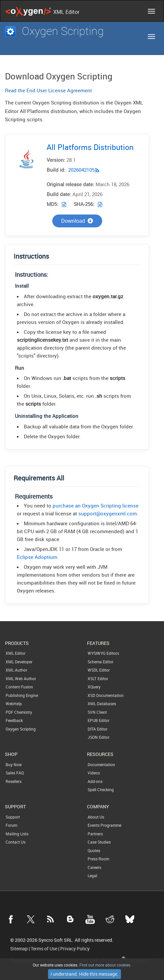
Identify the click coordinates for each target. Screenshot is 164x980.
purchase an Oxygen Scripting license (96, 505)
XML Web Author (21, 678)
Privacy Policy (75, 949)
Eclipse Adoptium (37, 557)
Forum (11, 825)
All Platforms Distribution (90, 147)
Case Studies (99, 842)
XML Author (16, 670)
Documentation (101, 764)
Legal (92, 876)
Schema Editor (101, 662)
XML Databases (102, 704)
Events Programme (104, 825)
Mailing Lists (17, 834)
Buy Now (14, 764)
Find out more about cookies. (105, 965)
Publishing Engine (22, 695)
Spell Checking (101, 790)
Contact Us (16, 842)
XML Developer (19, 662)
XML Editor (16, 653)
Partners (95, 834)
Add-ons (95, 781)
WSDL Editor (99, 670)
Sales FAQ (15, 773)
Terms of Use (44, 949)
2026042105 (81, 170)
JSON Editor (99, 737)
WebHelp (14, 704)
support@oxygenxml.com (108, 513)
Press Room (98, 859)
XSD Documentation (106, 695)
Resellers (14, 781)
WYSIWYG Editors (103, 653)
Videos (94, 773)
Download (77, 221)
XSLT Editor (98, 678)
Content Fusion (19, 687)
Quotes (94, 850)
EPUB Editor (99, 720)
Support (13, 817)
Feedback (14, 720)
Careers (94, 867)
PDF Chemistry (19, 712)
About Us (96, 817)
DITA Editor (98, 729)
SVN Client (97, 712)
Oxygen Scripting (21, 729)
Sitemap (19, 949)
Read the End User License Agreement (48, 90)
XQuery (94, 687)
